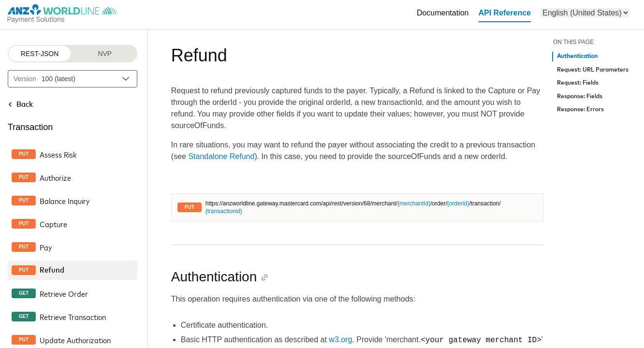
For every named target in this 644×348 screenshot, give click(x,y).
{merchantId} (414, 203)
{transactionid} (224, 211)
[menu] (585, 13)
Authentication (577, 56)
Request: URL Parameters (593, 70)
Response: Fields (580, 96)
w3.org (340, 340)
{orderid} (458, 203)
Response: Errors (580, 109)
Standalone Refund (221, 156)
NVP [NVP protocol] (105, 54)
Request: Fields (578, 83)
